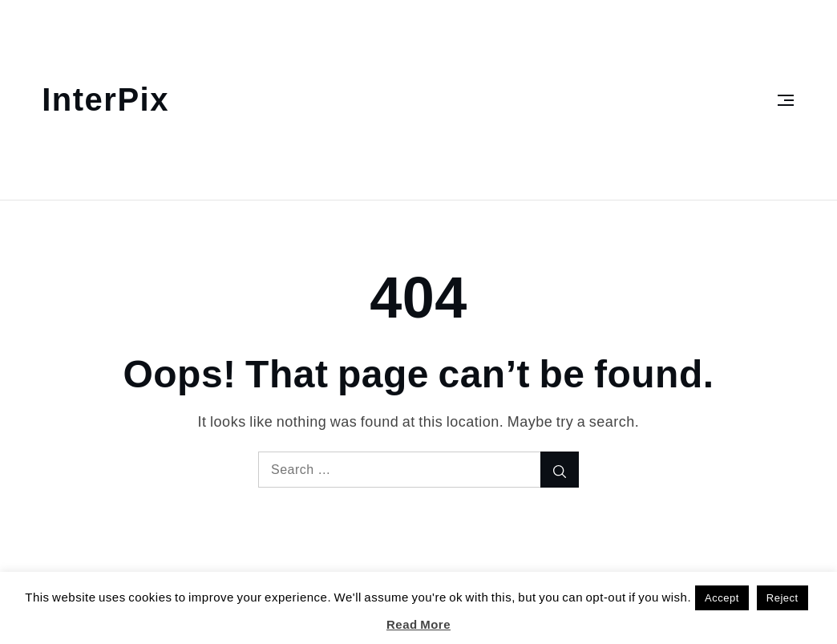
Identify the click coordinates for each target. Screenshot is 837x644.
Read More (418, 625)
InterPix (105, 100)
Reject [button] (782, 598)
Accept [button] (722, 598)
